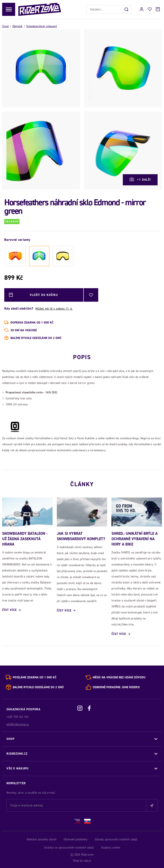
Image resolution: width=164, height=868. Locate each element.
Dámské (17, 26)
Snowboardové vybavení (42, 26)
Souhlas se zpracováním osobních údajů (69, 848)
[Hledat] (127, 9)
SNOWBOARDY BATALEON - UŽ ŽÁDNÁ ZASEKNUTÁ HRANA (25, 539)
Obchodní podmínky (76, 839)
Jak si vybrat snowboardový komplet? (81, 536)
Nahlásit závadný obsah (42, 839)
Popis (82, 357)
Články (82, 484)
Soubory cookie (111, 848)
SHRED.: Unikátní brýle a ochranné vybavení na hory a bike (135, 539)
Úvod (5, 26)
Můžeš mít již (54, 309)
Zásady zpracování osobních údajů (116, 839)
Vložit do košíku (33, 295)
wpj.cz (87, 861)
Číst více (9, 610)
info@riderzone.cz (18, 724)
